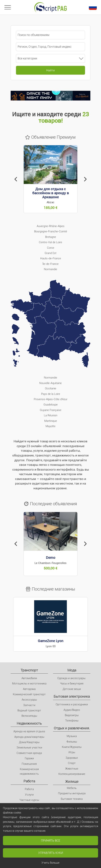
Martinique (51, 421)
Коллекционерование (72, 774)
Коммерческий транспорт (29, 694)
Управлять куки (51, 853)
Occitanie (51, 388)
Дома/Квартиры (29, 742)
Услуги (29, 795)
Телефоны (72, 721)
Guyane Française (51, 410)
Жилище (72, 782)
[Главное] (50, 7)
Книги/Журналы (72, 747)
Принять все (51, 841)
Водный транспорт (29, 710)
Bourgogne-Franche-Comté (51, 231)
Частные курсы (29, 800)
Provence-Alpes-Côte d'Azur (51, 399)
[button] (16, 179)
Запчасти (29, 705)
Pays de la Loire (51, 394)
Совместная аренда (29, 753)
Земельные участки (29, 748)
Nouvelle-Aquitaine (50, 383)
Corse (51, 248)
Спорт (72, 763)
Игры (72, 752)
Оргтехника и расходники (72, 704)
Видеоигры (72, 715)
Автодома (29, 689)
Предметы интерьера (72, 793)
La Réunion (51, 415)
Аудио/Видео (72, 710)
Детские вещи (72, 689)
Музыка (72, 736)
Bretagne (51, 237)
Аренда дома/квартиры (29, 737)
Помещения (29, 764)
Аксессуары (29, 700)
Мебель (72, 788)
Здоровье (72, 758)
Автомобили (29, 678)
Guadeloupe (51, 405)
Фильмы (72, 742)
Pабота (29, 781)
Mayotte (50, 426)
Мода (72, 670)
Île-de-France (50, 264)
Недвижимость (29, 723)
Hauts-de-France (51, 258)
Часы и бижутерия (72, 684)
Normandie (50, 269)
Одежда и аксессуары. (72, 678)
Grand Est (50, 253)
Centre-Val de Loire (50, 242)
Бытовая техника (72, 799)
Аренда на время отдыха (29, 731)
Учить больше (50, 863)
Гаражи (29, 758)
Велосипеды (29, 716)
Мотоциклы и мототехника (29, 684)
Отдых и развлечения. (72, 728)
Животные (72, 769)
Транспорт (29, 670)
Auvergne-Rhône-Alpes (51, 226)
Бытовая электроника (72, 696)
